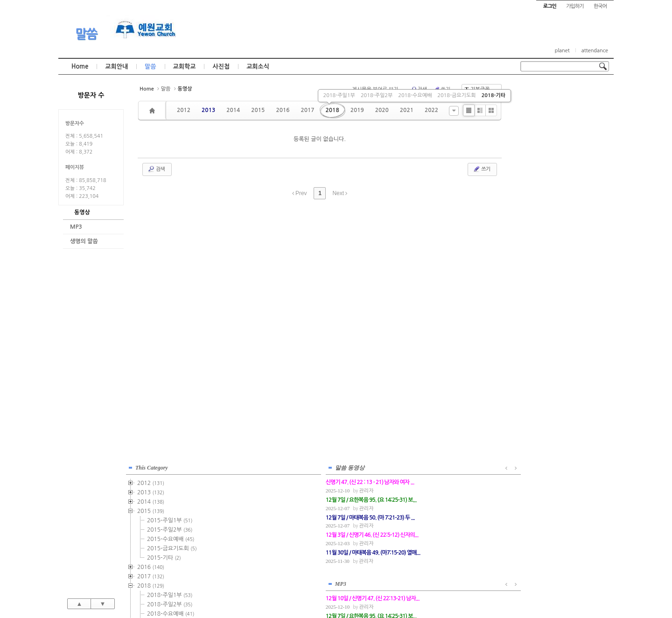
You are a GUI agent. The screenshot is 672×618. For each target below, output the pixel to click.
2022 (431, 110)
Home (80, 67)
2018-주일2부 (377, 95)
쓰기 (481, 169)
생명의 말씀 (84, 241)
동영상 (82, 212)
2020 (382, 110)
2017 (307, 110)
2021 (407, 110)
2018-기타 (493, 95)
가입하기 (575, 6)
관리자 (558, 369)
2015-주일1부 (562, 146)
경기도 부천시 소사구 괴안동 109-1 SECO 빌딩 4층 (352, 591)
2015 (258, 110)
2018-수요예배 (415, 95)
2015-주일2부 (562, 155)
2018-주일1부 (339, 95)
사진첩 (221, 67)
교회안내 (116, 67)
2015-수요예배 (563, 164)
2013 (208, 110)
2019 (357, 110)
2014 (233, 110)
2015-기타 (556, 183)
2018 (332, 110)
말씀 (86, 34)
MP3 (76, 227)
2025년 (545, 323)
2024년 (545, 314)
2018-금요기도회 (456, 95)
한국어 (600, 6)
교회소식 (258, 67)
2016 (283, 110)
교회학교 (185, 67)
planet (562, 51)
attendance (595, 51)
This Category (544, 93)
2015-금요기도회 (564, 174)
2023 (543, 305)
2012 (184, 110)
